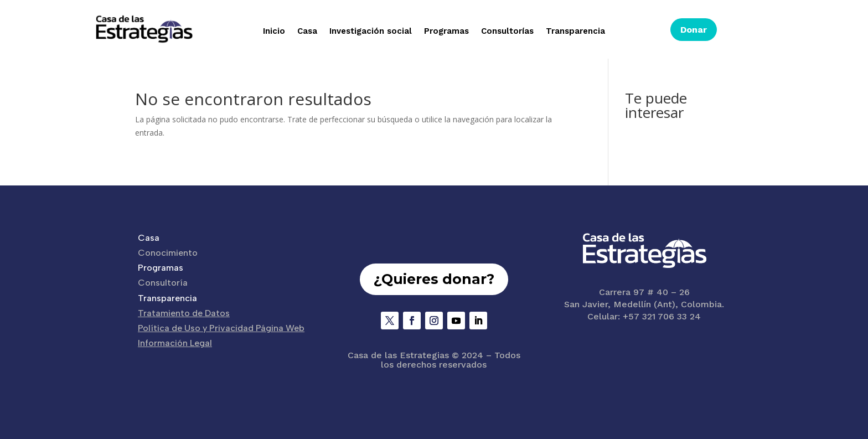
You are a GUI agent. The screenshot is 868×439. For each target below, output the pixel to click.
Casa (307, 32)
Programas (446, 32)
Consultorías (507, 32)
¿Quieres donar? (434, 279)
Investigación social (371, 32)
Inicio (274, 32)
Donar (694, 30)
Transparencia (575, 32)
